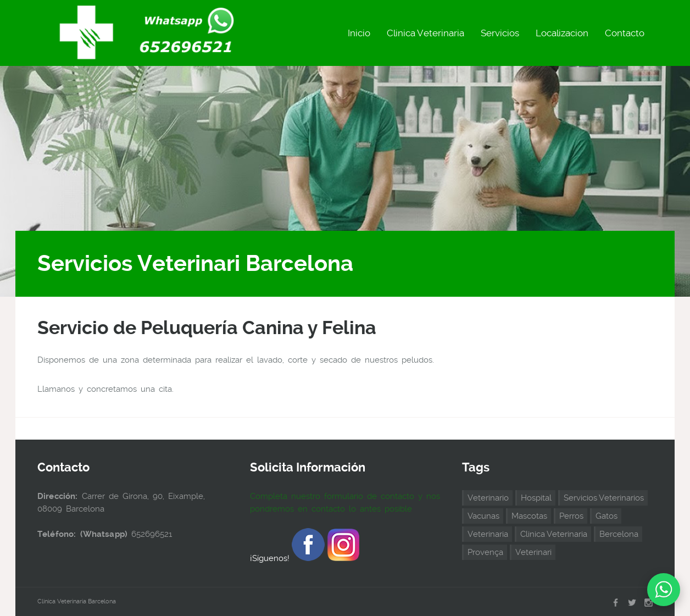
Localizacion (562, 33)
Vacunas (483, 516)
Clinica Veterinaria (425, 33)
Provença (485, 552)
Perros (571, 516)
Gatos (606, 516)
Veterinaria (488, 534)
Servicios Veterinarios (604, 498)
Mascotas (529, 516)
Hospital (536, 498)
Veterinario (488, 498)
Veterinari (533, 552)
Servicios (500, 33)
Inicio (359, 33)
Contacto (625, 33)
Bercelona (619, 534)
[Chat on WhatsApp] (664, 590)
